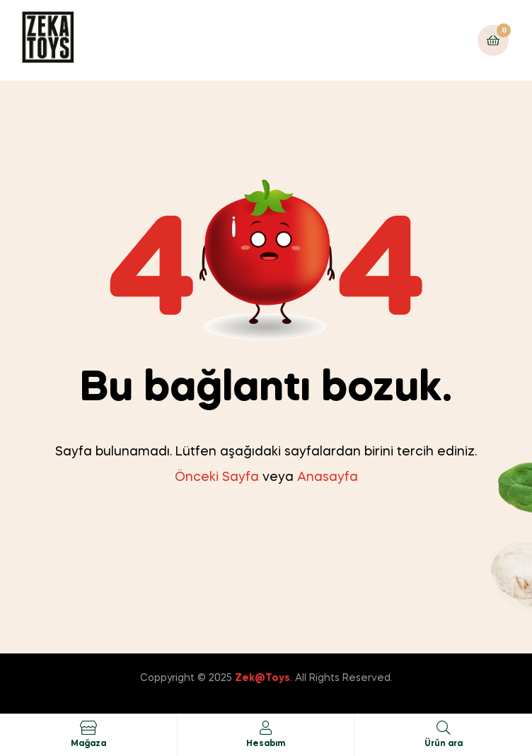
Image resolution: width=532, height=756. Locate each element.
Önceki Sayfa (217, 477)
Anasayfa (328, 477)
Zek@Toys (262, 678)
